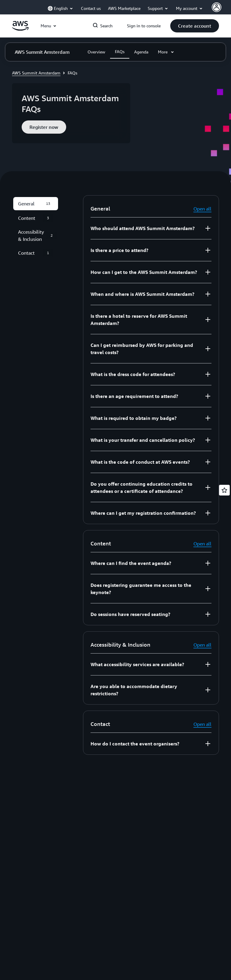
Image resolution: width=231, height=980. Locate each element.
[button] (195, 26)
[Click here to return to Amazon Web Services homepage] (20, 29)
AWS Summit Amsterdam (36, 73)
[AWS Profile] (217, 7)
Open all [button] (202, 209)
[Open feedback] (224, 490)
